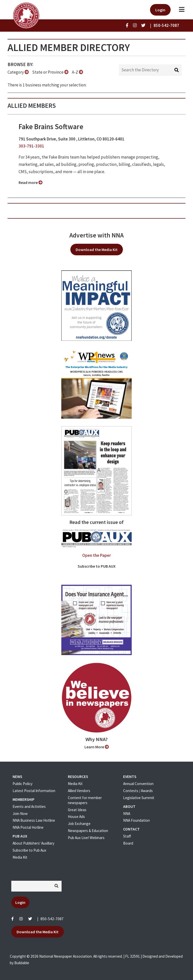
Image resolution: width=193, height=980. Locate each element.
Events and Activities (29, 806)
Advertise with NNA (96, 235)
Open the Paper (96, 555)
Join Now (20, 814)
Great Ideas (77, 810)
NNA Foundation (136, 820)
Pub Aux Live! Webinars (86, 838)
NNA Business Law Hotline (34, 820)
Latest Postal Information (34, 791)
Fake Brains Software (51, 127)
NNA (127, 814)
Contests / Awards (138, 791)
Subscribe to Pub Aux (29, 850)
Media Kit (20, 857)
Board (128, 843)
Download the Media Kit (97, 250)
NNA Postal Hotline (28, 827)
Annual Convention (138, 784)
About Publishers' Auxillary (33, 843)
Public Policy (22, 784)
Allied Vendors (79, 791)
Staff (127, 836)
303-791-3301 (31, 146)
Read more (31, 182)
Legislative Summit (139, 798)
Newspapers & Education (88, 831)
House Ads (76, 817)
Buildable (22, 963)
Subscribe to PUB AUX (97, 566)
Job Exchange (79, 824)
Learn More (97, 747)
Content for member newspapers (85, 800)
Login (160, 10)
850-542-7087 (52, 919)
